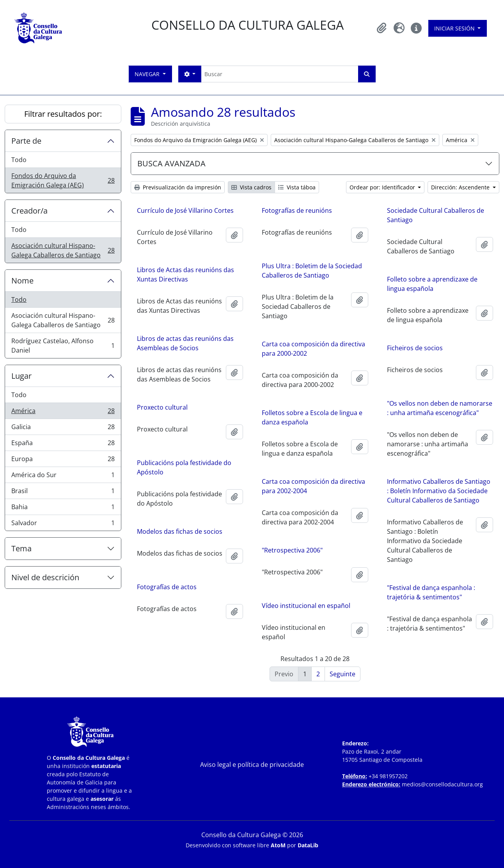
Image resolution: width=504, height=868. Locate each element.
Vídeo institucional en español (262, 607)
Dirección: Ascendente (461, 187)
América (63, 413)
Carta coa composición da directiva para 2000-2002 (269, 350)
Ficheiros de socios (415, 348)
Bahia (63, 509)
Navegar (148, 74)
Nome (22, 281)
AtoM (278, 845)
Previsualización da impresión (178, 187)
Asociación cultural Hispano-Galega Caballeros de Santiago (63, 250)
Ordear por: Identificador (383, 187)
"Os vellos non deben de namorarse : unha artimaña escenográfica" (440, 408)
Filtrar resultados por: (63, 114)
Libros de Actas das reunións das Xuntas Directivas (185, 274)
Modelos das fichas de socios (224, 533)
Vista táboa (297, 187)
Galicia (63, 429)
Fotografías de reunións (297, 210)
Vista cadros (251, 187)
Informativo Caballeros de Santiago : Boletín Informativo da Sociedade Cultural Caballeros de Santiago (439, 494)
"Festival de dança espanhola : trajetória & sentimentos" (431, 596)
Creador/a (29, 211)
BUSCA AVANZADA (171, 163)
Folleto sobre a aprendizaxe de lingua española (432, 284)
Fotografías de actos (211, 590)
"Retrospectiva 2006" (248, 552)
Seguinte (343, 674)
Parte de (26, 141)
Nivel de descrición (45, 577)
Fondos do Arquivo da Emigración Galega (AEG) (63, 180)
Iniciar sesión (455, 28)
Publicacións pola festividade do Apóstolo (229, 469)
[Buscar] (280, 74)
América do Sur (63, 477)
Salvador (63, 524)
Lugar (21, 376)
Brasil (63, 493)
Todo (19, 160)
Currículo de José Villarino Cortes (185, 210)
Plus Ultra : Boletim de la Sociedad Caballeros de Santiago (312, 271)
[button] (382, 28)
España (63, 445)
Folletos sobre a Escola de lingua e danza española (268, 419)
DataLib (308, 845)
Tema (21, 548)
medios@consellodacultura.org (442, 784)
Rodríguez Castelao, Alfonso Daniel (63, 346)
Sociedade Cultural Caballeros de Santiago (436, 215)
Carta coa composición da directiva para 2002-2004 (269, 488)
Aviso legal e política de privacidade (252, 765)
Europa (63, 461)
